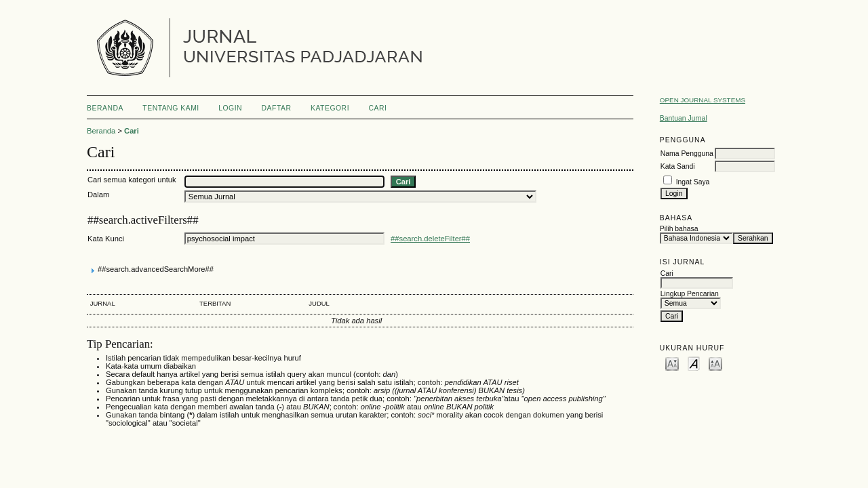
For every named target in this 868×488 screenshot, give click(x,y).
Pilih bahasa (679, 229)
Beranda (105, 108)
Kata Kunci (106, 239)
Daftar (277, 108)
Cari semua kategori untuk (132, 180)
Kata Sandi (678, 166)
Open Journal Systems (703, 100)
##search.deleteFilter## (430, 239)
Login (230, 108)
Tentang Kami (171, 108)
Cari (378, 108)
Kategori (330, 108)
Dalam (98, 195)
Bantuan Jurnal (684, 118)
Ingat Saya (693, 182)
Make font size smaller (672, 363)
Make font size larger (715, 363)
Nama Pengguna (687, 154)
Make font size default (694, 363)
